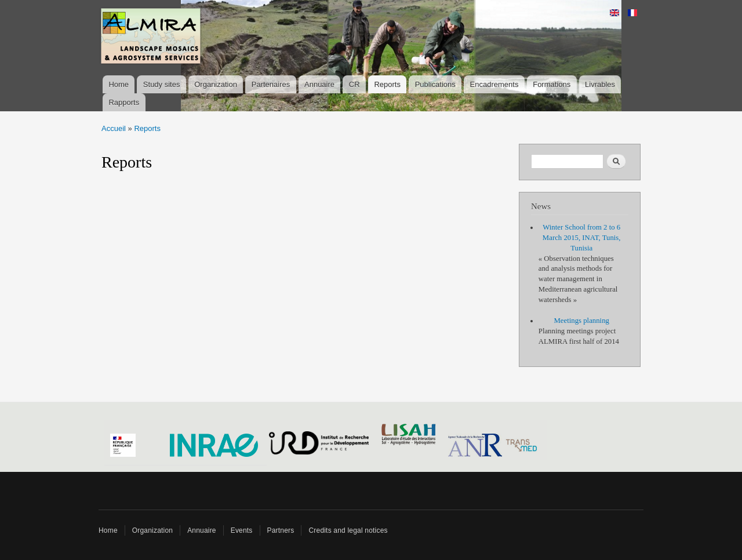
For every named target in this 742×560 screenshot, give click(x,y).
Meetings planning (581, 321)
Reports (387, 84)
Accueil (114, 128)
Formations (552, 84)
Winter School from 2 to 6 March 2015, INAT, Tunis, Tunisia (582, 238)
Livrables (600, 84)
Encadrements (494, 84)
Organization (216, 84)
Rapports (124, 102)
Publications (435, 84)
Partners (281, 530)
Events (242, 530)
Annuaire (319, 84)
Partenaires (271, 84)
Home (119, 84)
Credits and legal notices (348, 530)
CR (354, 84)
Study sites (162, 84)
